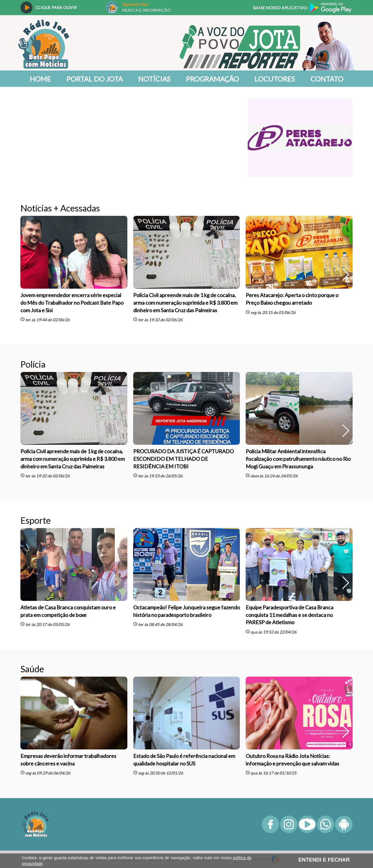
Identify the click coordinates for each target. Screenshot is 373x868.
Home (40, 79)
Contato (327, 79)
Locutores (275, 79)
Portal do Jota (95, 79)
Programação (212, 79)
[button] (346, 138)
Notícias (154, 79)
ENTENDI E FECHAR (324, 860)
